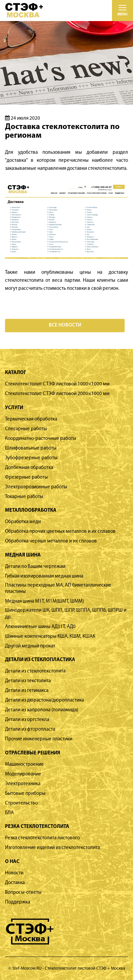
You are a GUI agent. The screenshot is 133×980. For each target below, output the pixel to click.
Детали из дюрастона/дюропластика (44, 700)
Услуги (14, 408)
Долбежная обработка (29, 468)
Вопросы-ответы (23, 893)
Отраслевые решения (33, 753)
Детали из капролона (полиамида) (42, 710)
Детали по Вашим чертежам (35, 567)
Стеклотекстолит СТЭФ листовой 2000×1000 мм (57, 394)
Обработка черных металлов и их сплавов (51, 541)
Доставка (15, 883)
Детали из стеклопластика (40, 660)
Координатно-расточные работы (41, 439)
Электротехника (23, 784)
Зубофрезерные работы (31, 458)
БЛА (9, 813)
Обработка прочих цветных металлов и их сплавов (60, 532)
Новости (14, 873)
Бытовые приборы (25, 794)
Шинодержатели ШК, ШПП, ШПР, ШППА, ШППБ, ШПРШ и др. (66, 614)
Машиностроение (24, 765)
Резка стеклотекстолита (37, 827)
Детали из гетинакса (27, 691)
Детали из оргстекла (27, 720)
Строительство (21, 803)
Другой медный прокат (30, 646)
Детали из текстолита (28, 681)
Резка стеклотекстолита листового (42, 838)
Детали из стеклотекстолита (35, 671)
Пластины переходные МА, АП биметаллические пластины (58, 589)
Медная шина (23, 555)
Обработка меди (23, 522)
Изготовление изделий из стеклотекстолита (52, 848)
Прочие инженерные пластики (39, 739)
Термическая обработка (31, 419)
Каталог (16, 373)
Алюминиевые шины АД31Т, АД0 (40, 627)
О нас (12, 862)
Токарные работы (24, 497)
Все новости (65, 325)
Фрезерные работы (26, 477)
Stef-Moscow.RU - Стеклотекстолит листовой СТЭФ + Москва (69, 968)
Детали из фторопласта (30, 729)
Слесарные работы (26, 429)
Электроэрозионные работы (36, 487)
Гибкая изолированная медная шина (44, 576)
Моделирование (23, 774)
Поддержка (18, 902)
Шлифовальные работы (31, 448)
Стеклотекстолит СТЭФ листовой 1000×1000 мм (57, 384)
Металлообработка (31, 511)
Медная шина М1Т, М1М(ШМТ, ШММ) (44, 601)
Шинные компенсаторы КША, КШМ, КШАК (50, 637)
